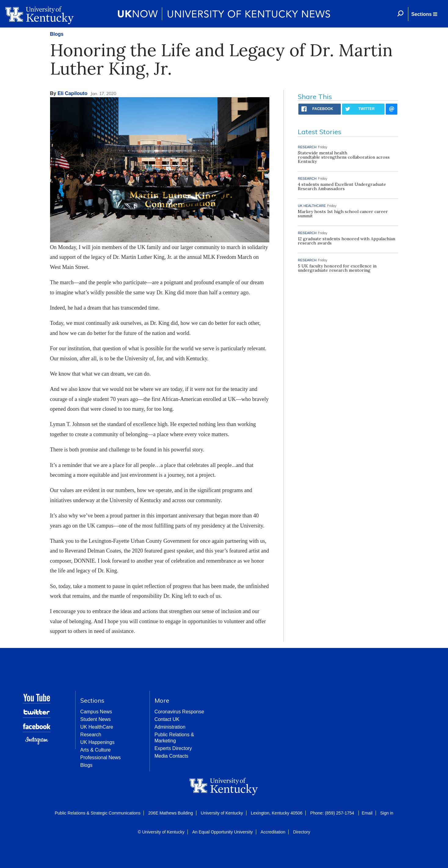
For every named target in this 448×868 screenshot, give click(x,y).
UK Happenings (97, 742)
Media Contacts (171, 756)
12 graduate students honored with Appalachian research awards (346, 241)
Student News (96, 719)
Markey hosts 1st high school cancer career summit (343, 214)
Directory (302, 832)
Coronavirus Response (179, 712)
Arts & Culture (96, 750)
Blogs (57, 34)
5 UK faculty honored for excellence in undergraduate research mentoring (337, 268)
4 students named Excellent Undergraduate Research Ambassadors (342, 186)
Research (91, 735)
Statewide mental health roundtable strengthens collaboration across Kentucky (344, 157)
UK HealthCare (97, 727)
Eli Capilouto (72, 93)
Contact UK (167, 719)
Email (367, 813)
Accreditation (273, 832)
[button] (424, 14)
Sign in (387, 813)
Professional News (101, 758)
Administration (170, 727)
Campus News (96, 712)
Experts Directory (173, 748)
